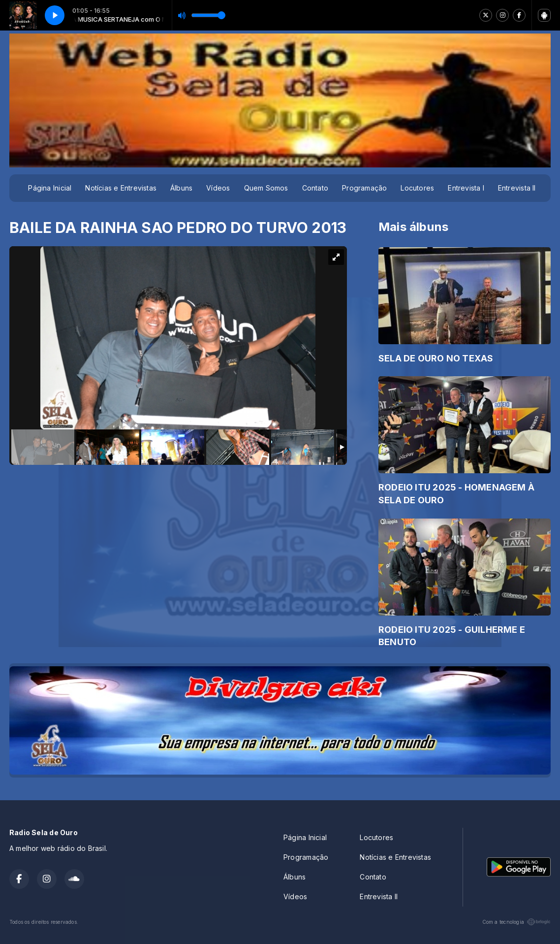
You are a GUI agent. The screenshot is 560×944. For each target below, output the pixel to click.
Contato (315, 188)
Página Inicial (50, 188)
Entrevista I (466, 188)
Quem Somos (266, 188)
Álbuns (181, 188)
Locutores (417, 188)
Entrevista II (517, 188)
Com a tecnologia (516, 922)
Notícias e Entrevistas (121, 188)
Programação (364, 188)
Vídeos (218, 188)
